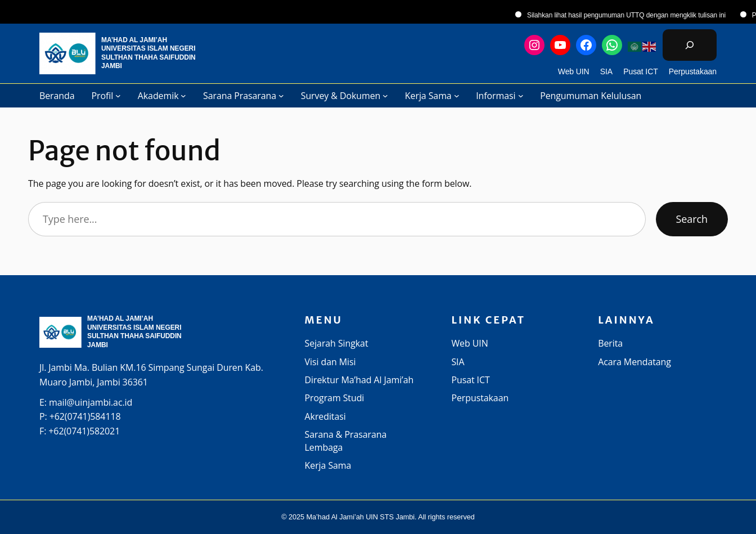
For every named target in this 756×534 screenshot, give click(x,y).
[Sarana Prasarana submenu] (281, 96)
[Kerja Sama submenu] (457, 96)
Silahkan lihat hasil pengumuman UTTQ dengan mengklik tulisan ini (634, 15)
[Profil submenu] (118, 96)
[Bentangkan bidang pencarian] (690, 45)
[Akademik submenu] (183, 96)
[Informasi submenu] (521, 96)
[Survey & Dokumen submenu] (385, 96)
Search (692, 219)
